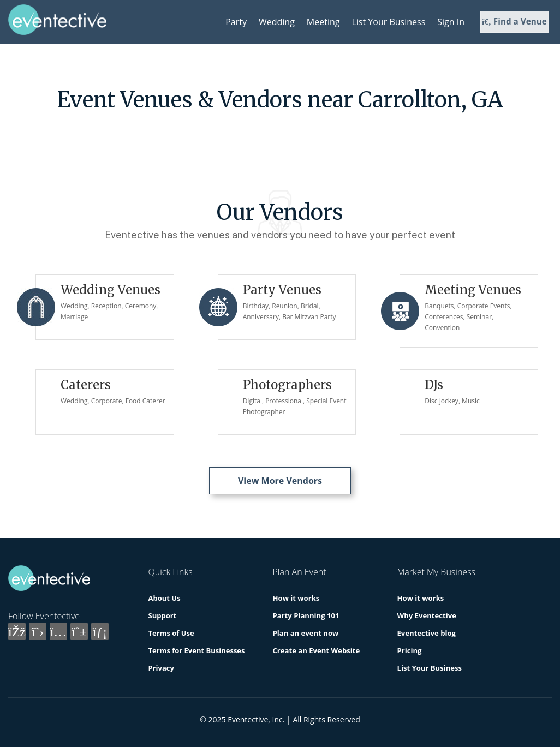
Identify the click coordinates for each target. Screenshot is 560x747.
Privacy (161, 668)
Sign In (451, 22)
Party (236, 22)
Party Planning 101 (306, 615)
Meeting (323, 22)
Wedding (277, 22)
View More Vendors (280, 481)
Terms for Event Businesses (197, 650)
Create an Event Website (316, 650)
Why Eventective (427, 615)
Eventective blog (427, 633)
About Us (165, 598)
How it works (296, 598)
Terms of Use (171, 633)
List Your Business (388, 22)
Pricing (410, 650)
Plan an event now (306, 633)
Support (163, 615)
